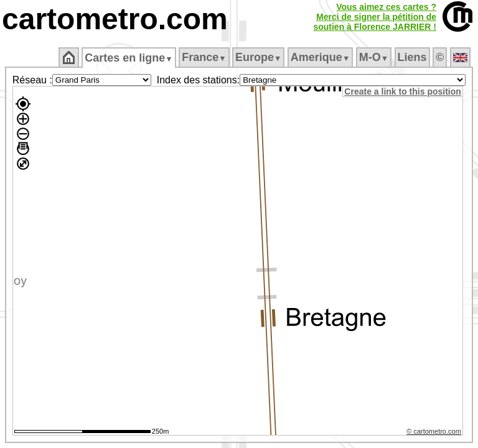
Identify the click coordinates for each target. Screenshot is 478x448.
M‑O (374, 57)
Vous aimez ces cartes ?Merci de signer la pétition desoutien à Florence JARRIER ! (375, 17)
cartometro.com (115, 19)
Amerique (320, 57)
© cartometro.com (436, 433)
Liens (412, 57)
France (204, 57)
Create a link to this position (404, 91)
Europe (258, 57)
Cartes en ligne (129, 58)
